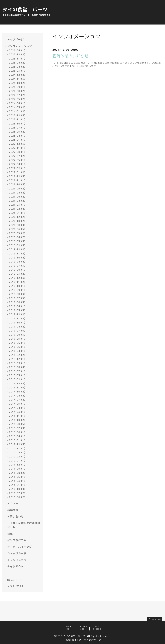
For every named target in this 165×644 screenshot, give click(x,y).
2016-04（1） (18, 351)
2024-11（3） (18, 79)
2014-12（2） (18, 384)
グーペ (82, 640)
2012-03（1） (18, 457)
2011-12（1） (18, 465)
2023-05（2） (18, 132)
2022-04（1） (18, 164)
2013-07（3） (18, 428)
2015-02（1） (18, 379)
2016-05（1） (18, 347)
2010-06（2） (18, 497)
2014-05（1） (18, 404)
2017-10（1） (18, 323)
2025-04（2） (18, 67)
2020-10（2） (18, 221)
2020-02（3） (18, 245)
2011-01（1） (18, 485)
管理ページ (95, 640)
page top (154, 619)
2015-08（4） (18, 367)
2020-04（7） (18, 237)
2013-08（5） (18, 424)
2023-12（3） (18, 115)
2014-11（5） (18, 388)
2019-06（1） (18, 270)
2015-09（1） (18, 363)
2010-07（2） (18, 493)
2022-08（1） (18, 152)
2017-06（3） (18, 335)
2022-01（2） (18, 172)
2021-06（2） (18, 197)
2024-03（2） (18, 107)
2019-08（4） (18, 262)
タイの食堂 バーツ (25, 10)
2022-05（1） (18, 160)
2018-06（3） (18, 302)
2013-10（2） (18, 420)
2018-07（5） (18, 298)
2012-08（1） (18, 453)
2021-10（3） (18, 184)
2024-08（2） (18, 91)
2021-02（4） (18, 209)
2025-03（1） (18, 71)
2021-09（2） (18, 189)
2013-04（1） (18, 436)
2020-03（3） (18, 241)
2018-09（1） (18, 290)
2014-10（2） (18, 392)
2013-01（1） (18, 440)
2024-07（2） (18, 95)
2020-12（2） (18, 217)
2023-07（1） (18, 128)
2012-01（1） (18, 461)
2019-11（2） (18, 254)
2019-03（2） (18, 274)
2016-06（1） (18, 343)
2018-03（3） (18, 310)
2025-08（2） (18, 63)
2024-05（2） (18, 99)
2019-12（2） (18, 249)
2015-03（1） (18, 375)
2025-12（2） (18, 54)
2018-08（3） (18, 294)
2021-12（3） (18, 176)
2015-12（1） (18, 359)
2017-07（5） (18, 331)
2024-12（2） (18, 75)
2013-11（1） (18, 416)
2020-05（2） (18, 233)
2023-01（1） (18, 140)
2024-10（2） (18, 83)
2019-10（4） (18, 258)
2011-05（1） (18, 477)
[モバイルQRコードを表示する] (24, 586)
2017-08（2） (18, 327)
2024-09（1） (18, 87)
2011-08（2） (18, 473)
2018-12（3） (18, 278)
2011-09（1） (18, 469)
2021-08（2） (18, 193)
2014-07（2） (18, 400)
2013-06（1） (18, 432)
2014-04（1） (18, 408)
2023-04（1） (18, 136)
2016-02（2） (18, 355)
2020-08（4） (18, 225)
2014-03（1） (18, 412)
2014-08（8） (18, 396)
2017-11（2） (18, 319)
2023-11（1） (18, 119)
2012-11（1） (18, 448)
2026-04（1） (18, 50)
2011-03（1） (18, 481)
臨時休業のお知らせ (70, 56)
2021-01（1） (18, 213)
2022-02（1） (18, 168)
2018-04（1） (18, 306)
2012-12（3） (18, 444)
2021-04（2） (18, 201)
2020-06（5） (18, 229)
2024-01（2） (18, 111)
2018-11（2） (18, 282)
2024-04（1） (18, 103)
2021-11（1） (18, 180)
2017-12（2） (18, 314)
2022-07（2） (18, 156)
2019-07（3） (18, 266)
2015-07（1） (18, 371)
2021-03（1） (18, 205)
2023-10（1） (18, 124)
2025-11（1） (18, 59)
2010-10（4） (18, 489)
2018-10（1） (18, 286)
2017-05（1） (18, 339)
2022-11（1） (18, 148)
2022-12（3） (18, 144)
